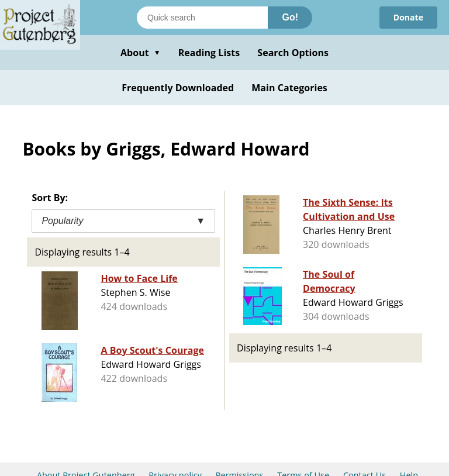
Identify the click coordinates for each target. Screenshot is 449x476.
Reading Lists (209, 53)
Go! (290, 17)
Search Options (293, 53)
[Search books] (202, 18)
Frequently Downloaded (178, 88)
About (141, 53)
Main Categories (289, 88)
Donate (408, 17)
